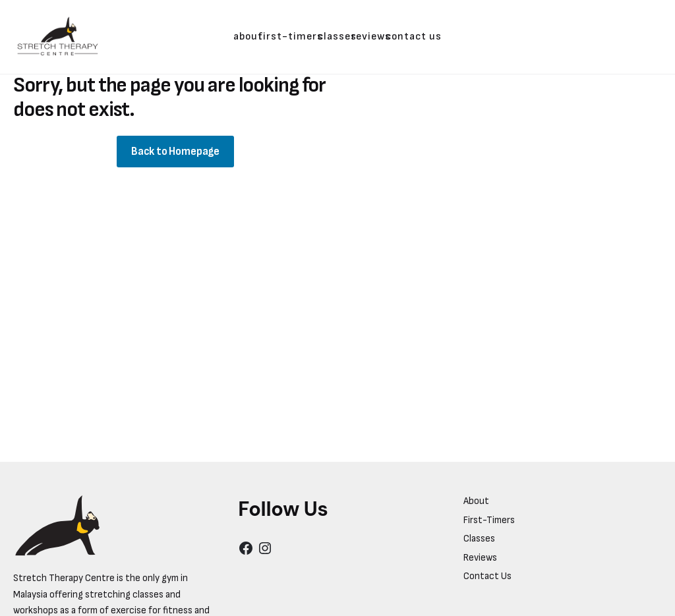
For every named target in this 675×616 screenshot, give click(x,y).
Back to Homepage (175, 152)
